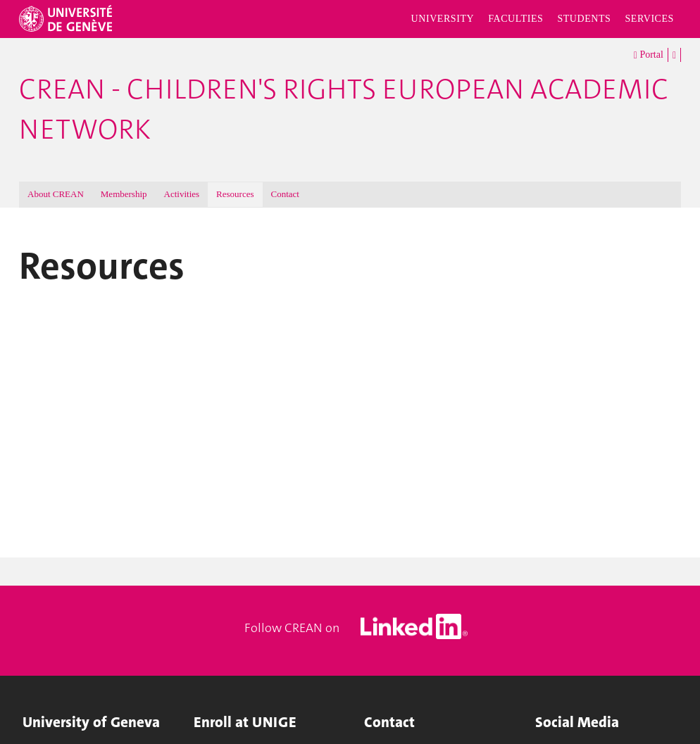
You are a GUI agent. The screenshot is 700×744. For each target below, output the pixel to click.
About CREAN (56, 194)
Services (649, 19)
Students (584, 19)
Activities (182, 194)
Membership (124, 194)
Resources (235, 194)
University (443, 19)
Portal (649, 55)
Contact (285, 194)
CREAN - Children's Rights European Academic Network (344, 109)
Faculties (515, 19)
